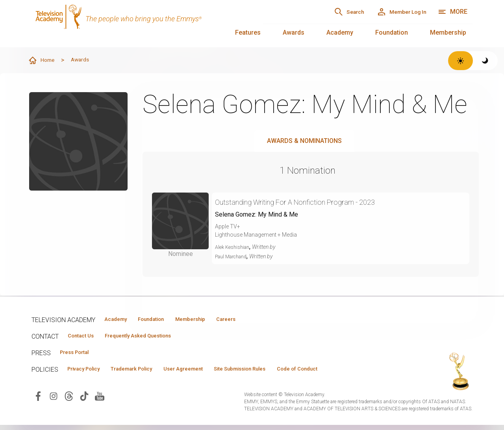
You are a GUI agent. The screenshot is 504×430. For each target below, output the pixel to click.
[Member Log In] (394, 12)
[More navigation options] (453, 12)
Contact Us (85, 337)
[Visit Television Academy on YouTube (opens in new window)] (100, 401)
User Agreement (212, 373)
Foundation (392, 32)
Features (248, 32)
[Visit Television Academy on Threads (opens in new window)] (69, 401)
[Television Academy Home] (139, 24)
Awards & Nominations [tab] (304, 141)
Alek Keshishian (234, 247)
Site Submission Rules (280, 373)
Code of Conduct (349, 373)
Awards (294, 32)
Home (44, 61)
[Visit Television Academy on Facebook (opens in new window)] (38, 401)
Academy (340, 32)
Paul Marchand (234, 257)
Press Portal (80, 355)
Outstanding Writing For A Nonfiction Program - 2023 (316, 202)
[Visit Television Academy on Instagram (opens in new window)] (54, 401)
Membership (448, 32)
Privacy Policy (89, 373)
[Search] (327, 12)
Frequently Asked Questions (154, 337)
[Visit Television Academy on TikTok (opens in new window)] (84, 401)
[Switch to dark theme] (485, 61)
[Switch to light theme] (460, 61)
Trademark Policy (149, 373)
